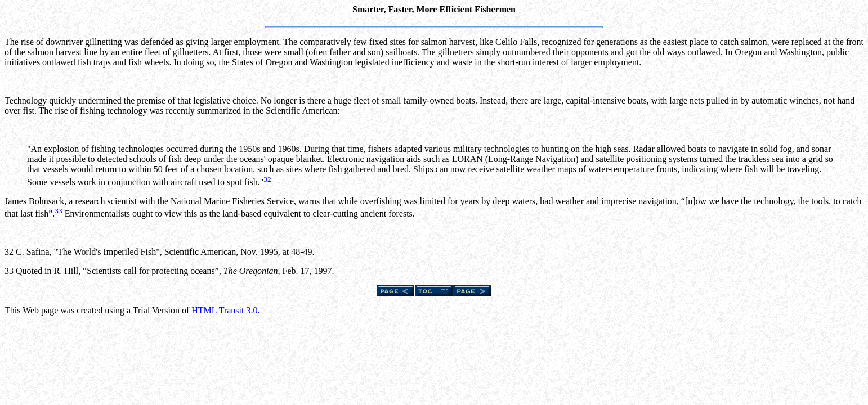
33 (58, 211)
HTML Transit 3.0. (225, 310)
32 (267, 179)
